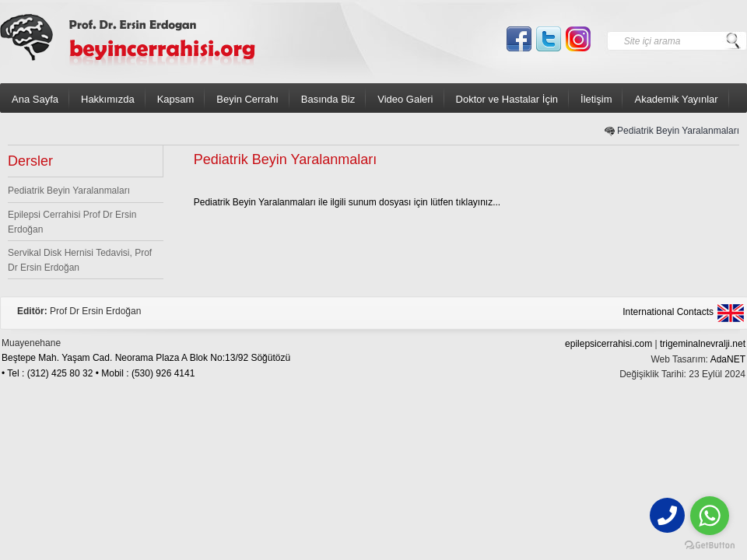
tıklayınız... (478, 202)
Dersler (30, 161)
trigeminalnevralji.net (703, 344)
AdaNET (728, 359)
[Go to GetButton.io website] (710, 545)
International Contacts (668, 312)
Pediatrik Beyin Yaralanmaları (678, 131)
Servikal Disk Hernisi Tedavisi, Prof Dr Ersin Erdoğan (80, 260)
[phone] (667, 515)
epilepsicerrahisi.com (608, 344)
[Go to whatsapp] (710, 516)
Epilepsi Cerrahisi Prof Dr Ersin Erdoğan (72, 222)
